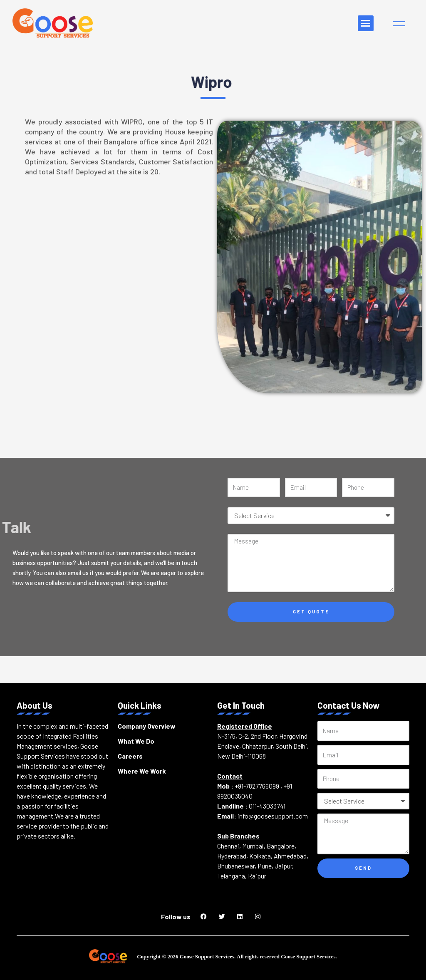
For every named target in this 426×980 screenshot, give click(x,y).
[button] (366, 23)
